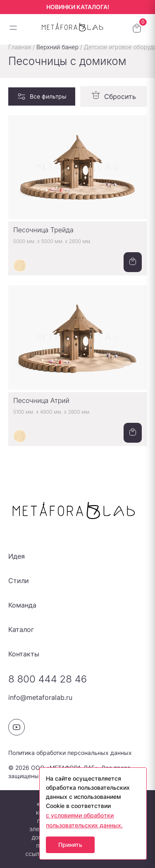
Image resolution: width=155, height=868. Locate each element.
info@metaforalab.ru (40, 697)
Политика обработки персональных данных (70, 753)
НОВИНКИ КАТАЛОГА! (78, 7)
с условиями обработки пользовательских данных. (84, 820)
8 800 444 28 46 (48, 679)
